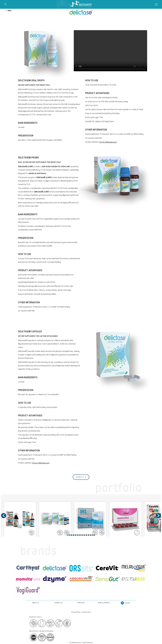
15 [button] (94, 535)
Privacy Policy (76, 612)
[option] (55, 520)
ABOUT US (36, 603)
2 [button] (70, 535)
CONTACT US (58, 603)
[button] (4, 516)
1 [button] (68, 535)
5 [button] (75, 535)
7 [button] (79, 535)
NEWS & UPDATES (104, 603)
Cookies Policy (86, 612)
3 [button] (72, 535)
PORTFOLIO (81, 603)
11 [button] (87, 535)
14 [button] (92, 535)
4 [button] (74, 535)
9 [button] (83, 535)
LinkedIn (125, 603)
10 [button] (85, 535)
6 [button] (77, 535)
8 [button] (81, 535)
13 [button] (90, 535)
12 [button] (88, 535)
